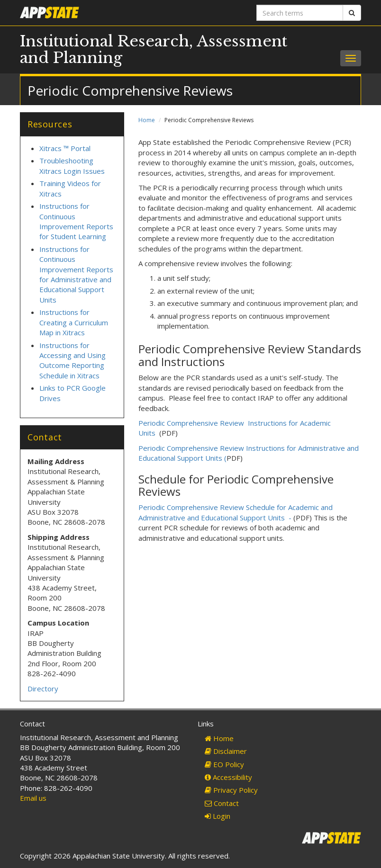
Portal (80, 148)
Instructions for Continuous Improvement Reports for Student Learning (76, 221)
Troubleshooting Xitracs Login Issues (72, 166)
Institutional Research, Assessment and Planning (154, 49)
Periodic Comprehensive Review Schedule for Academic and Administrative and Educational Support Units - (236, 512)
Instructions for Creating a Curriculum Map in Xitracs (74, 322)
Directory (43, 689)
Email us (33, 798)
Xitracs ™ (54, 148)
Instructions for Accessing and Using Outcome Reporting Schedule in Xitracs (73, 360)
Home (147, 120)
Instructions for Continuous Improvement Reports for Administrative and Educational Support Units (76, 274)
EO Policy (224, 764)
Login (218, 816)
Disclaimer (226, 751)
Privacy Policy (231, 790)
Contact (222, 803)
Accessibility (228, 777)
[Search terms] (300, 13)
